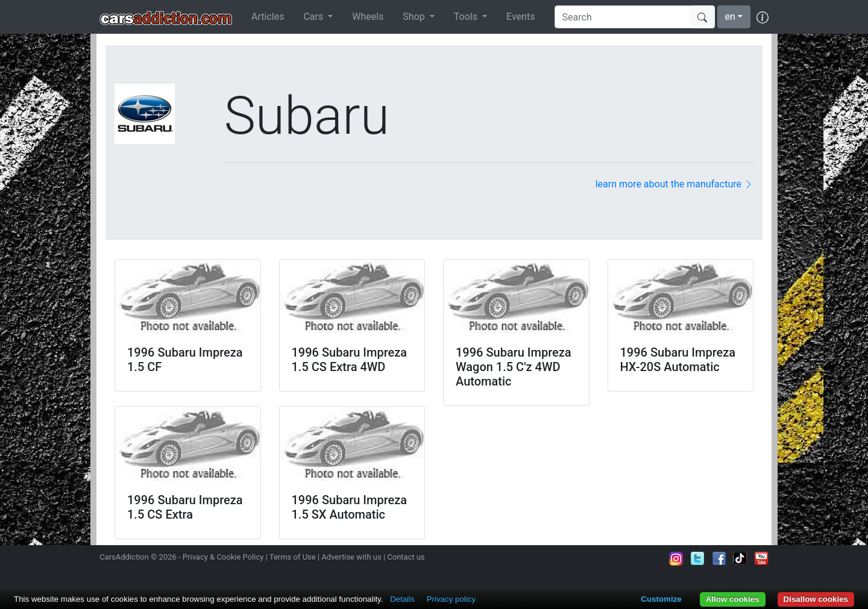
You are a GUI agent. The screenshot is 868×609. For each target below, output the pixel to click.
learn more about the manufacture (675, 184)
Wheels (368, 17)
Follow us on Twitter (697, 558)
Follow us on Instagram (676, 558)
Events (520, 17)
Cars (314, 17)
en (730, 17)
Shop (415, 17)
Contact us (406, 557)
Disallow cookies (816, 599)
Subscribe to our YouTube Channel (761, 558)
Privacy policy (451, 599)
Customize (661, 599)
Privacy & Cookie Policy (223, 557)
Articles (268, 17)
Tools (467, 17)
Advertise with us (351, 557)
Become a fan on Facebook (719, 558)
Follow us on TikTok (740, 558)
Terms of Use (293, 557)
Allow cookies (733, 599)
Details (402, 599)
